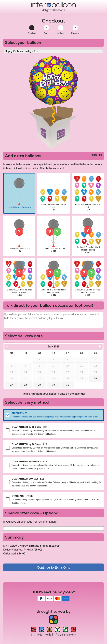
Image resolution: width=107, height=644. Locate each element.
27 (12, 385)
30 (53, 385)
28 (26, 385)
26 (95, 378)
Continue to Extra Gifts (53, 567)
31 (67, 385)
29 (40, 385)
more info (97, 155)
